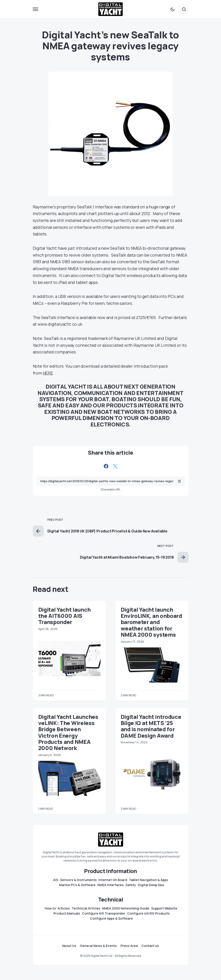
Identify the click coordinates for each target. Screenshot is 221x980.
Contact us (150, 946)
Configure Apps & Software (111, 918)
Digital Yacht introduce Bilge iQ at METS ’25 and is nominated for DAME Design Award (151, 726)
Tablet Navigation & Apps (149, 880)
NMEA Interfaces (110, 885)
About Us (69, 946)
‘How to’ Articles (57, 908)
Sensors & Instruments (78, 880)
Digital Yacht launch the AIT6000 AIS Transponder (64, 616)
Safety (131, 885)
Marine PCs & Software (77, 885)
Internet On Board (113, 880)
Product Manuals (67, 913)
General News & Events (98, 946)
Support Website (164, 908)
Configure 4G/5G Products (148, 913)
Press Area (129, 946)
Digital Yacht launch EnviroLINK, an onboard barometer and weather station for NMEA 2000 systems (151, 622)
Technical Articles (86, 908)
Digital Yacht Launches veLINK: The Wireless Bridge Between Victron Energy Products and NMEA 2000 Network (68, 732)
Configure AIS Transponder (104, 913)
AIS (56, 880)
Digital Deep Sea (151, 885)
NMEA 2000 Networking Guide (126, 908)
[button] (35, 9)
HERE (48, 373)
